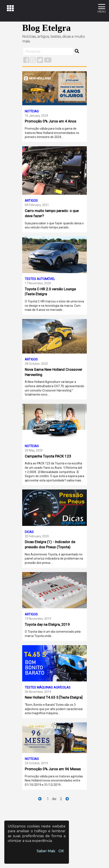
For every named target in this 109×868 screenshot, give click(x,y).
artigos (43, 37)
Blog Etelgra (46, 28)
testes (56, 37)
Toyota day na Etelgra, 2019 (47, 624)
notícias (32, 111)
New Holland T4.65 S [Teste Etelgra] (54, 697)
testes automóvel (40, 279)
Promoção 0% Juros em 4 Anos (51, 121)
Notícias (29, 37)
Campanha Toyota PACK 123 (48, 456)
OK (61, 851)
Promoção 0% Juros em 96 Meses (53, 769)
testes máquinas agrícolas (48, 688)
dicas (66, 37)
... (62, 137)
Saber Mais (46, 851)
